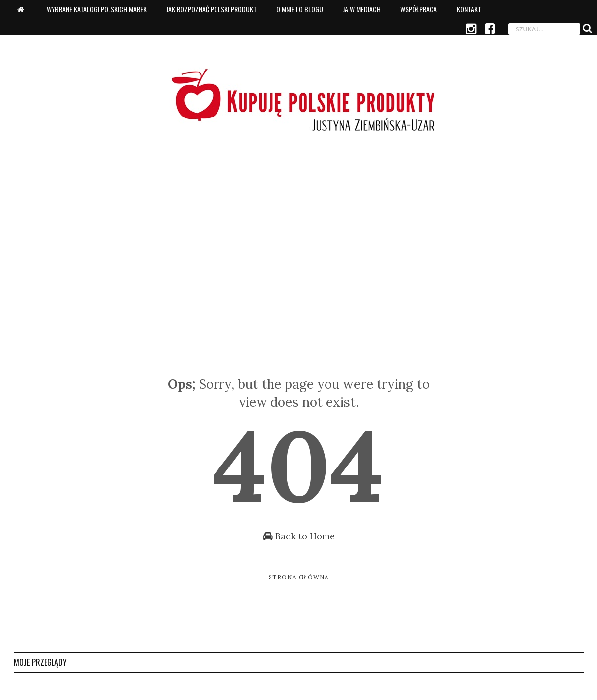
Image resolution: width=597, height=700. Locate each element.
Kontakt (469, 9)
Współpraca (419, 9)
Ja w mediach (362, 9)
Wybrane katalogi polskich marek (97, 9)
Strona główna (299, 577)
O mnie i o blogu (300, 9)
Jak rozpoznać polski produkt (212, 9)
